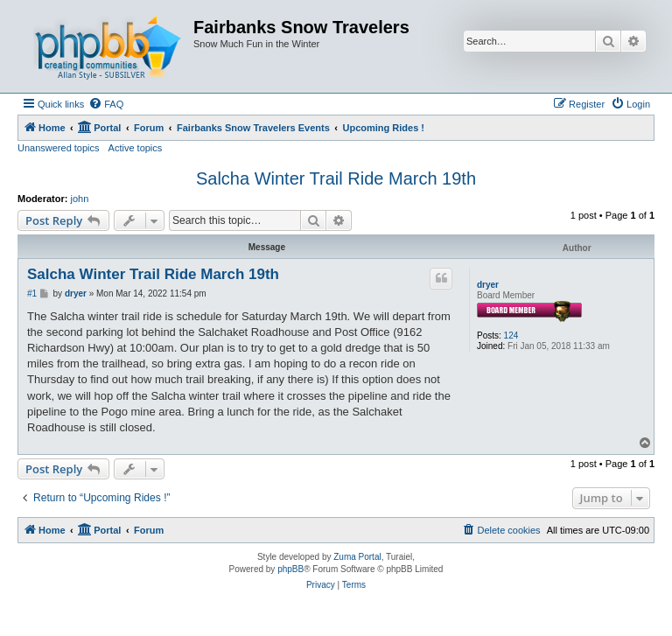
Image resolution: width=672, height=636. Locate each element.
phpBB (290, 569)
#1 (32, 294)
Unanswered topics (59, 148)
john (80, 199)
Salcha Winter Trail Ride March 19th (336, 178)
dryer (488, 285)
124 (511, 335)
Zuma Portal (357, 557)
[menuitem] (106, 104)
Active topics (136, 148)
